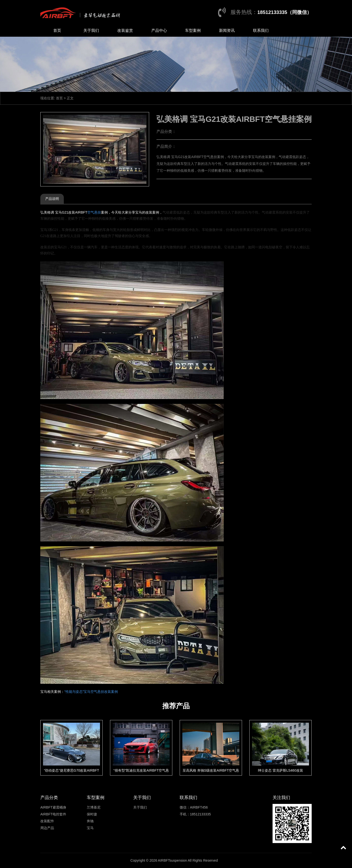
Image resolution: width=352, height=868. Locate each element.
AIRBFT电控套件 (53, 814)
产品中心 (159, 30)
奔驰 (90, 821)
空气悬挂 (94, 212)
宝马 (90, 828)
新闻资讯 (227, 30)
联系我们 (261, 30)
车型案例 (193, 30)
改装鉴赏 (125, 30)
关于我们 (91, 30)
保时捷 (92, 814)
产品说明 (52, 199)
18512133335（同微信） (285, 12)
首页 (57, 30)
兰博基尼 (94, 807)
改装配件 (47, 821)
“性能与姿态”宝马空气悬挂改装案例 (91, 692)
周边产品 (47, 828)
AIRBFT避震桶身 (53, 807)
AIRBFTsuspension (172, 860)
